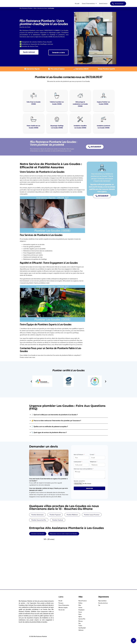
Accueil (77, 3)
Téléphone (93, 462)
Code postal (78, 462)
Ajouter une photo (79, 481)
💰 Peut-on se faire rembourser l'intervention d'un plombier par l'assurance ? (56, 421)
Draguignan (82, 609)
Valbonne (81, 628)
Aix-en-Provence (83, 601)
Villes (35, 8)
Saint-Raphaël (82, 626)
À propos (61, 603)
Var (99, 605)
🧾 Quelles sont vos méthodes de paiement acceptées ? (50, 427)
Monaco (81, 619)
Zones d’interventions (89, 3)
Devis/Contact (103, 3)
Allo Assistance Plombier (26, 8)
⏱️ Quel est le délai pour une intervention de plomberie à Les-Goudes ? (55, 415)
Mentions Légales (63, 607)
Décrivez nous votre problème (83, 469)
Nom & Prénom (79, 455)
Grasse (80, 611)
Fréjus (80, 613)
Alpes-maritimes (103, 601)
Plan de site (62, 609)
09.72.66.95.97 (94, 77)
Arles (80, 605)
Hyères (80, 615)
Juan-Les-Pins (82, 617)
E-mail (92, 455)
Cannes (80, 607)
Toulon (80, 624)
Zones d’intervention (64, 605)
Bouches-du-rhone (42, 8)
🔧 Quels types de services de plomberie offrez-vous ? (49, 432)
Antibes (81, 603)
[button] (31, 381)
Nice (80, 622)
